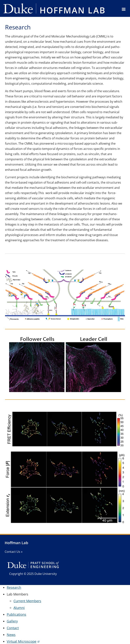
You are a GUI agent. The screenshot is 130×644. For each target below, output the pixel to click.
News (11, 635)
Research (14, 587)
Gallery (12, 621)
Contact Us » (14, 552)
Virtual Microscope (22, 641)
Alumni (19, 608)
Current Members (27, 601)
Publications (16, 614)
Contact (13, 628)
